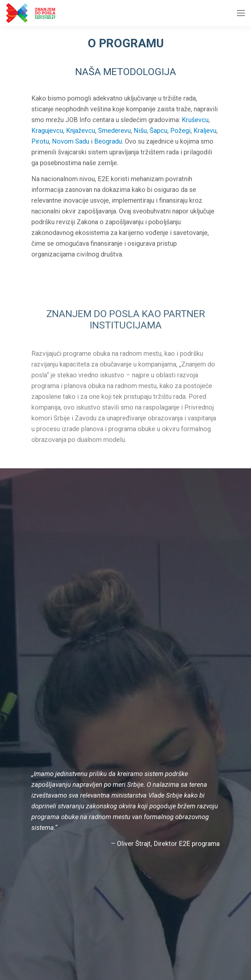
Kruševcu (195, 120)
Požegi (180, 131)
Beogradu (108, 142)
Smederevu (114, 131)
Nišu (140, 131)
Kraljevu (205, 131)
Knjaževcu (81, 131)
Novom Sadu (71, 142)
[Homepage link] (31, 13)
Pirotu (40, 142)
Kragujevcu (47, 131)
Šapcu (159, 131)
